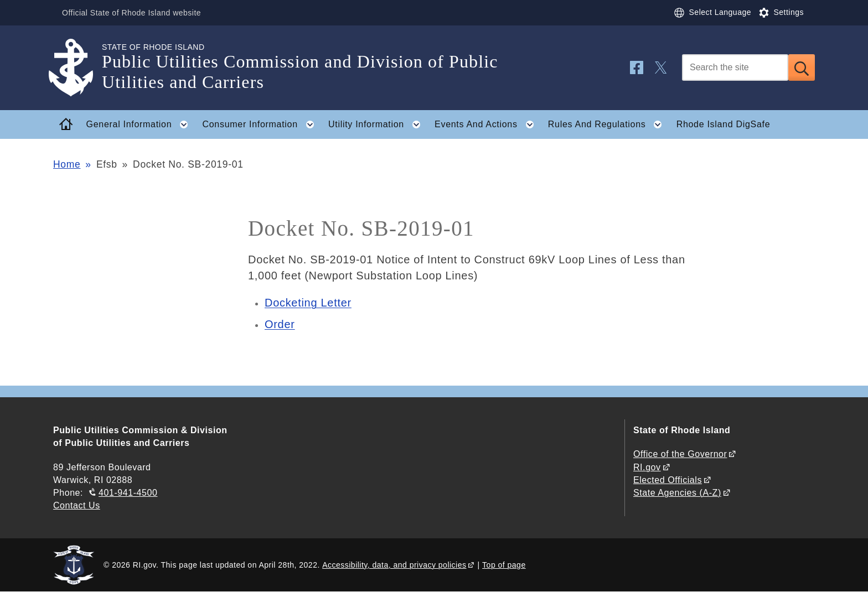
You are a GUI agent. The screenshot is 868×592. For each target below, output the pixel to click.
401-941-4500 (128, 493)
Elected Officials (668, 480)
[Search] (735, 67)
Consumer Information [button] (262, 124)
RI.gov (647, 467)
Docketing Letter (308, 303)
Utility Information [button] (378, 124)
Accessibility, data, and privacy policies (394, 565)
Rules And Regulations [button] (608, 124)
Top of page (504, 565)
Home (67, 164)
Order (280, 324)
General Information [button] (141, 124)
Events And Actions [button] (487, 124)
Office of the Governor (680, 454)
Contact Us (77, 505)
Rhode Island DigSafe (724, 124)
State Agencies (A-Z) (677, 493)
